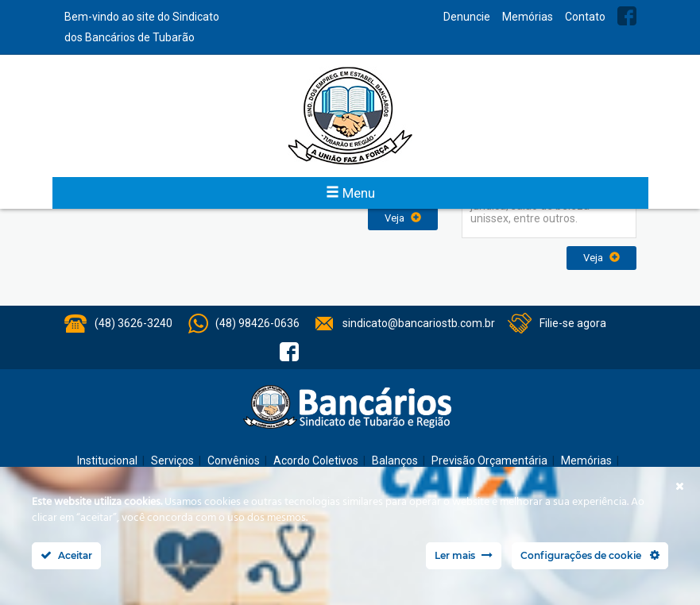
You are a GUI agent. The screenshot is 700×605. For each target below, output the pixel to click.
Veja (403, 218)
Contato (585, 17)
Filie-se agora (573, 323)
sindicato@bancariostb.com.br (419, 323)
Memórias (528, 17)
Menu (350, 193)
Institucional (107, 460)
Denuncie (467, 17)
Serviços (172, 460)
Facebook (627, 16)
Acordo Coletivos (316, 460)
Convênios (234, 460)
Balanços (395, 460)
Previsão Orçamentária (489, 460)
